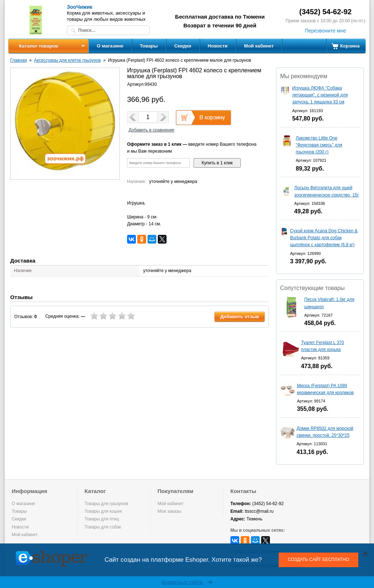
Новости (218, 46)
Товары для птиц (102, 519)
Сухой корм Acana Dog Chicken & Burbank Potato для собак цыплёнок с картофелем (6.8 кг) (324, 238)
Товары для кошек (103, 511)
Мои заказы (169, 511)
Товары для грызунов (106, 504)
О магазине (110, 46)
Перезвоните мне (325, 31)
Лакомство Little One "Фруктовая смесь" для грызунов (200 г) (319, 145)
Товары (149, 46)
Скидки (183, 46)
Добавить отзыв (240, 316)
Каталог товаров (39, 46)
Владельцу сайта (187, 582)
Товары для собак (103, 527)
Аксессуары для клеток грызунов (67, 60)
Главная (19, 60)
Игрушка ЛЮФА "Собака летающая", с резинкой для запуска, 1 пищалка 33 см (320, 95)
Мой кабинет (259, 46)
